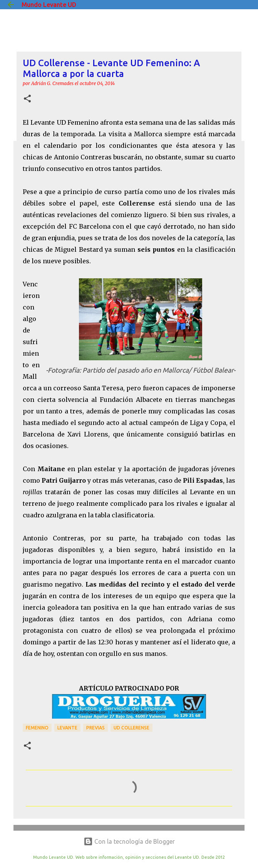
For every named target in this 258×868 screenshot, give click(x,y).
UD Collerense (132, 728)
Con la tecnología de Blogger (129, 841)
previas (95, 728)
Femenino (37, 728)
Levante (67, 728)
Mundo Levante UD (49, 5)
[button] (27, 99)
